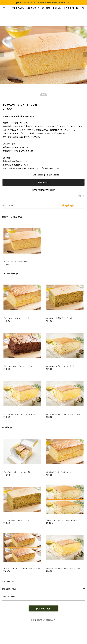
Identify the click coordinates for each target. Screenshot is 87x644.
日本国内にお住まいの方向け (43, 190)
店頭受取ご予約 (8, 597)
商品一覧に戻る (43, 609)
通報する (81, 196)
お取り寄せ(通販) (9, 589)
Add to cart (44, 182)
